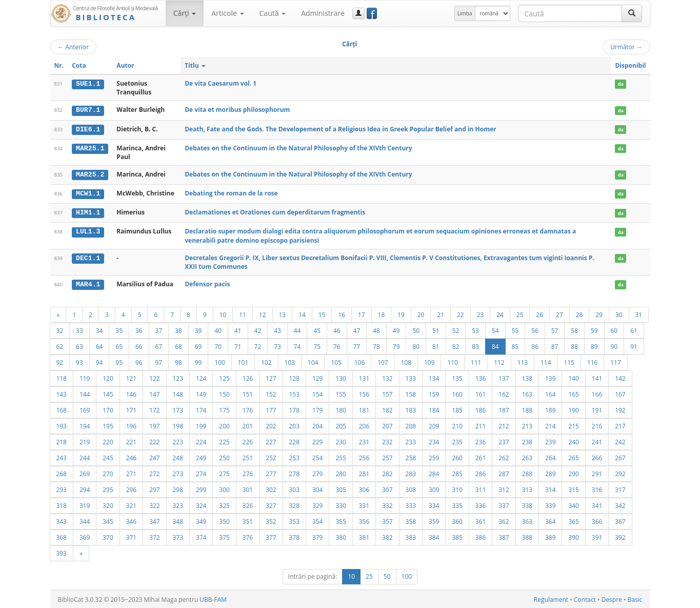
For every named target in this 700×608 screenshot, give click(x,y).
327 (271, 504)
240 (573, 441)
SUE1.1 (88, 84)
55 (515, 329)
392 (620, 536)
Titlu (195, 65)
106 (359, 361)
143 (62, 393)
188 (527, 409)
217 (620, 425)
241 (597, 441)
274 (201, 473)
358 (411, 520)
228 (294, 441)
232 (387, 441)
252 (271, 457)
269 (85, 473)
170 (108, 409)
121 (131, 377)
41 (238, 329)
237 (504, 441)
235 (457, 441)
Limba (465, 13)
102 (266, 361)
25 (520, 313)
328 (294, 504)
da (621, 84)
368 (62, 536)
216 (597, 425)
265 (573, 457)
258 (411, 457)
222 (154, 441)
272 (154, 473)
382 (387, 536)
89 (594, 345)
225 (224, 441)
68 (178, 345)
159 (434, 393)
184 (434, 409)
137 (504, 377)
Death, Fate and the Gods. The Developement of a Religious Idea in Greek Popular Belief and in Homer (340, 129)
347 (154, 520)
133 (411, 377)
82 (456, 345)
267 (620, 457)
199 (201, 425)
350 (224, 520)
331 (364, 504)
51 (436, 329)
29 (599, 313)
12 (263, 313)
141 (597, 377)
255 (341, 457)
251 (248, 457)
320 (108, 504)
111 (476, 361)
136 (481, 377)
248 (178, 457)
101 (243, 361)
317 (620, 488)
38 (178, 329)
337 (504, 504)
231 (364, 441)
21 (441, 313)
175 (224, 409)
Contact (585, 599)
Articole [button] (227, 13)
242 (620, 441)
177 (271, 409)
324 (201, 504)
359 (434, 520)
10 (223, 313)
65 (119, 345)
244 (85, 457)
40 (218, 329)
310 (457, 488)
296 (131, 488)
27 (559, 313)
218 (62, 441)
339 (550, 504)
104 (313, 361)
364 (550, 520)
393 (62, 552)
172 (154, 409)
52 (456, 329)
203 (294, 425)
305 (341, 488)
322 (154, 504)
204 (317, 425)
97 (159, 361)
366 (597, 520)
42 (258, 329)
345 (108, 520)
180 (341, 409)
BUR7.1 (88, 110)
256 (364, 457)
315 (573, 488)
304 (317, 488)
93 (79, 361)
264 (550, 457)
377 (271, 536)
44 (297, 329)
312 (504, 488)
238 (527, 441)
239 (550, 441)
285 (457, 473)
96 (139, 361)
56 (535, 329)
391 (597, 536)
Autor (125, 65)
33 (79, 329)
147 (154, 393)
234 (434, 441)
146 (131, 393)
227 (271, 441)
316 (597, 488)
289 (550, 473)
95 (119, 361)
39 (198, 329)
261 (481, 457)
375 (224, 536)
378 (294, 536)
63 (79, 345)
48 (376, 329)
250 (224, 457)
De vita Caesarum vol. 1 (221, 83)
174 (201, 409)
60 (614, 329)
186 (481, 409)
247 (154, 457)
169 (85, 409)
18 (382, 313)
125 (224, 377)
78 (376, 345)
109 (429, 361)
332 (387, 504)
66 (139, 345)
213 (527, 425)
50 (416, 329)
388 (527, 536)
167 (620, 393)
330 (341, 504)
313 (527, 488)
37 (159, 329)
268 (62, 473)
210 (457, 425)
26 (539, 313)
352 (271, 520)
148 (178, 393)
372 (154, 536)
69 (198, 345)
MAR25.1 (90, 148)
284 (434, 473)
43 (277, 329)
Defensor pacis (207, 283)
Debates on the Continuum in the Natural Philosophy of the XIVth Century (298, 148)
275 (224, 473)
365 (573, 520)
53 (475, 329)
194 (85, 425)
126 (248, 377)
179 (317, 409)
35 (119, 329)
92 (60, 361)
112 (499, 361)
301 (248, 488)
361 (481, 520)
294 (85, 488)
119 (85, 377)
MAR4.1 (88, 283)
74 (297, 345)
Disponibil (630, 65)
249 (201, 457)
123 (178, 377)
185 (457, 409)
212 (504, 425)
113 (523, 361)
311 (481, 488)
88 (574, 345)
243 (62, 457)
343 (62, 520)
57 (555, 329)
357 (387, 520)
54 (495, 329)
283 (411, 473)
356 (364, 520)
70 (218, 345)
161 (481, 393)
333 (411, 504)
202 (271, 425)
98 (178, 361)
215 (573, 425)
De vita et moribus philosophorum (237, 110)
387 (504, 536)
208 (411, 425)
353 (294, 520)
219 (85, 441)
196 (131, 425)
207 (387, 425)
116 (592, 361)
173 (178, 409)
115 (569, 361)
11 (243, 313)
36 (139, 329)
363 (527, 520)
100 (219, 361)
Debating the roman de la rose (231, 193)
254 (317, 457)
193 (62, 425)
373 (178, 536)
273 (178, 473)
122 (154, 377)
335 (457, 504)
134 (434, 377)
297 (154, 488)
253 (294, 457)
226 (248, 441)
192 (620, 409)
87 (555, 345)
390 (573, 536)
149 (201, 393)
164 (550, 393)
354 (317, 520)
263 (527, 457)
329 (317, 504)
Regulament (551, 599)
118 (62, 377)
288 (527, 473)
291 (597, 473)
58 (574, 329)
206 (364, 425)
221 (131, 441)
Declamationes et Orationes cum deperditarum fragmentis (275, 212)
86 (535, 345)
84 (495, 345)
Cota (79, 65)
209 (434, 425)
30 (619, 313)
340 (573, 504)
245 (108, 457)
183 (411, 409)
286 (481, 473)
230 (341, 441)
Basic (635, 599)
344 (85, 520)
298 (178, 488)
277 (271, 473)
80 (416, 345)
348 (178, 520)
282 (387, 473)
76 (337, 345)
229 (317, 441)
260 (457, 457)
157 (387, 393)
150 (224, 393)
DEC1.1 (88, 257)
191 (597, 409)
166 (597, 393)
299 (201, 488)
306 (364, 488)
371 (131, 536)
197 (154, 425)
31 (639, 313)
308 (411, 488)
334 (434, 504)
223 (178, 441)
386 (481, 536)
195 (108, 425)
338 (527, 504)
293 (62, 488)
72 (258, 345)
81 (436, 345)
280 (341, 473)
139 (550, 377)
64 (99, 345)
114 (546, 361)
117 (615, 361)
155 (341, 393)
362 (504, 520)
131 (364, 377)
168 (62, 409)
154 (317, 393)
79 (396, 345)
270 (108, 473)
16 (342, 313)
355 (341, 520)
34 (99, 329)
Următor (626, 47)
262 (504, 457)
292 (620, 473)
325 (224, 504)
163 (527, 393)
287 (504, 473)
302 (271, 488)
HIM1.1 (88, 212)
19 (401, 313)
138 (527, 377)
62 (60, 345)
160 (457, 393)
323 (178, 504)
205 (341, 425)
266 (597, 457)
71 (238, 345)
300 (224, 488)
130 (341, 377)
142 (620, 377)
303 (294, 488)
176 (248, 409)
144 (85, 393)
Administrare (323, 13)
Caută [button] (273, 13)
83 (475, 345)
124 (201, 377)
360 (457, 520)
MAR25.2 (90, 174)
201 (248, 425)
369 (85, 536)
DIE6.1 (88, 129)
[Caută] (632, 13)
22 (461, 313)
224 (201, 441)
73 (277, 345)
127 (271, 377)
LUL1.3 (88, 231)
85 (515, 345)
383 (411, 536)
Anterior (74, 47)
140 (573, 377)
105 (336, 361)
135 (457, 377)
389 (550, 536)
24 (500, 313)
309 (434, 488)
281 (364, 473)
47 (357, 329)
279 (317, 473)
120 (108, 377)
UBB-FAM (213, 599)
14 (302, 313)
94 (99, 361)
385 (457, 536)
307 (387, 488)
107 (383, 361)
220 (108, 441)
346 (131, 520)
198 (178, 425)
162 (504, 393)
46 (337, 329)
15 (322, 313)
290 (573, 473)
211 (481, 425)
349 (201, 520)
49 (396, 329)
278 (294, 473)
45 (317, 329)
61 (634, 329)
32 (60, 329)
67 (159, 345)
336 (481, 504)
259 (434, 457)
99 (198, 361)
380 (341, 536)
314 (550, 488)
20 (421, 313)
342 (620, 504)
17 (362, 313)
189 (550, 409)
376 (248, 536)
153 (294, 393)
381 (364, 536)
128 (294, 377)
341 (597, 504)
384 (434, 536)
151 (248, 393)
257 (387, 457)
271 (131, 473)
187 (504, 409)
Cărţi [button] (185, 13)
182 (387, 409)
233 (411, 441)
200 (224, 425)
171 (131, 409)
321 (131, 504)
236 (481, 441)
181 (364, 409)
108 (406, 361)
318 (62, 504)
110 (452, 361)
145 (108, 393)
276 (248, 473)
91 (634, 345)
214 (550, 425)
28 (579, 313)
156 (364, 393)
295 (108, 488)
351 (248, 520)
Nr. (59, 65)
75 (317, 345)
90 (614, 345)
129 (317, 377)
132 (387, 377)
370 (108, 536)
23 (481, 313)
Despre (612, 599)
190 (573, 409)
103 (290, 361)
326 (248, 504)
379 (317, 536)
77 (357, 345)
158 (411, 393)
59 (594, 329)
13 (283, 313)
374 (201, 536)
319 (85, 504)
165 (573, 393)
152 (271, 393)
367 (620, 520)
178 (294, 409)
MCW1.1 (88, 193)
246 (131, 457)
